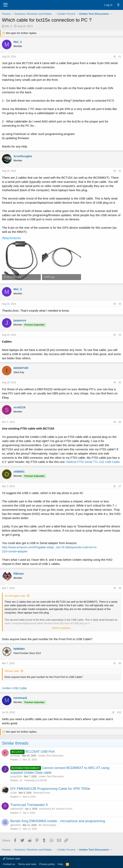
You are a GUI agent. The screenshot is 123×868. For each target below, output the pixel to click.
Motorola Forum (42, 793)
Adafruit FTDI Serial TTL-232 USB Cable (93, 462)
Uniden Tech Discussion (51, 756)
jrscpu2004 (16, 776)
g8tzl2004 (15, 825)
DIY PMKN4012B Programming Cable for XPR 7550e (50, 789)
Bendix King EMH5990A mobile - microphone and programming (58, 821)
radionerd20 (17, 809)
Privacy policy (47, 864)
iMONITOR (21, 368)
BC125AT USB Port (40, 752)
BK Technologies (47, 825)
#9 (120, 663)
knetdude (15, 756)
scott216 (20, 407)
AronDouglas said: (15, 596)
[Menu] (5, 5)
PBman (19, 574)
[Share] (115, 57)
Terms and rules (27, 864)
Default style (11, 859)
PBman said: (12, 671)
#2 (120, 171)
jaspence (20, 320)
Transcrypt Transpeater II (29, 805)
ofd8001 (19, 472)
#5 (120, 382)
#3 (120, 304)
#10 (119, 712)
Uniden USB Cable (14, 688)
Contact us (9, 864)
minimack (20, 698)
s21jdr (14, 793)
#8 (120, 588)
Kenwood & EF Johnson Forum (56, 809)
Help (61, 864)
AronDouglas (23, 156)
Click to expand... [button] (62, 628)
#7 (120, 486)
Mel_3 (8, 26)
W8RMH (19, 649)
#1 (120, 57)
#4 (120, 335)
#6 (120, 422)
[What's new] (118, 5)
